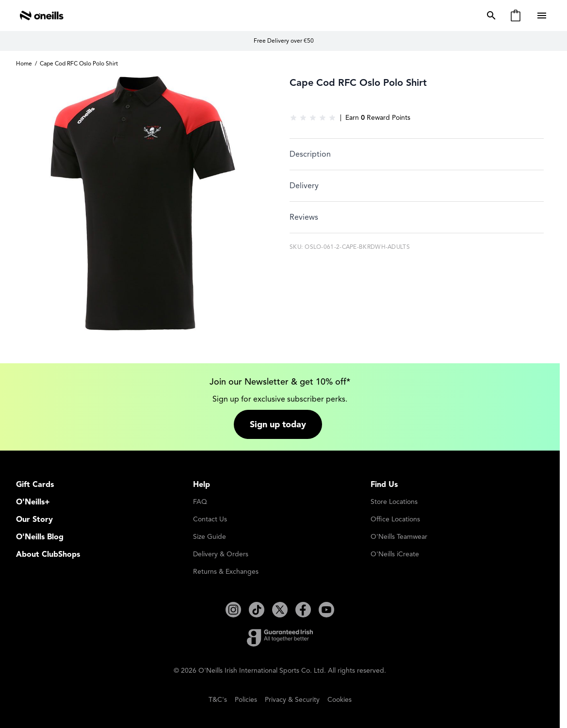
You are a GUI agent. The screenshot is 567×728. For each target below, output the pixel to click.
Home (24, 63)
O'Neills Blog (40, 537)
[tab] (417, 154)
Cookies (340, 700)
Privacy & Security (292, 700)
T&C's (218, 700)
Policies (246, 700)
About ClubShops (48, 554)
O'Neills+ (33, 502)
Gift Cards (35, 485)
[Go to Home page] (42, 16)
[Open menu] (543, 16)
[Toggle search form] (489, 16)
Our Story (34, 519)
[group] (313, 118)
